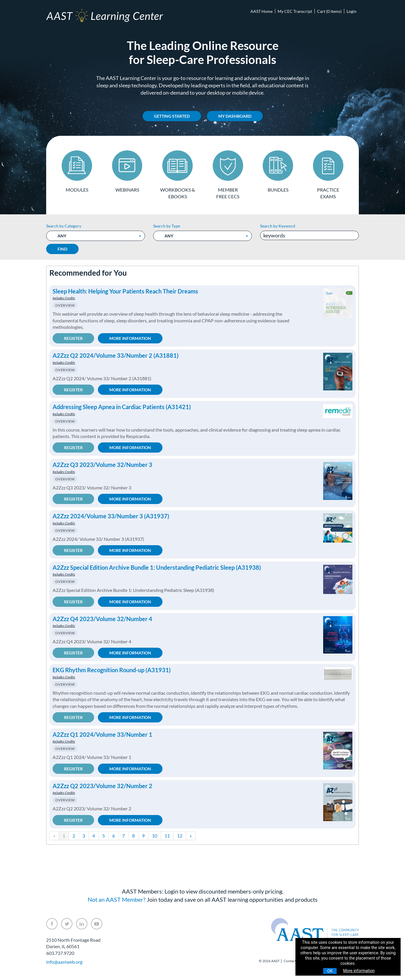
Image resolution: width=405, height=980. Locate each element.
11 (167, 836)
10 (155, 836)
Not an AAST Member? (117, 899)
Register (73, 338)
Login (352, 11)
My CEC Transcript (295, 11)
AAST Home (262, 11)
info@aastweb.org (64, 962)
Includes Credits (64, 298)
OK (330, 971)
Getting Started (172, 116)
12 (180, 836)
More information (359, 971)
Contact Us (292, 961)
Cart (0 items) (329, 11)
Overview (65, 305)
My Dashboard (235, 116)
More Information (130, 338)
